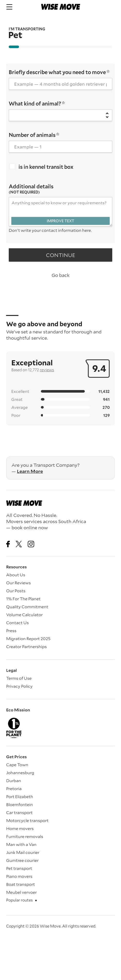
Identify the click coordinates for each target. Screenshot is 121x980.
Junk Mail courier (23, 852)
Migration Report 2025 (28, 638)
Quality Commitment (27, 607)
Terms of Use (19, 678)
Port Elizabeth (20, 796)
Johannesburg (20, 772)
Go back (61, 275)
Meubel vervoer (21, 892)
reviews (47, 370)
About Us (16, 575)
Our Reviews (18, 583)
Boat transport (21, 884)
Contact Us (17, 623)
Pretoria (14, 788)
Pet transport (19, 868)
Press (11, 630)
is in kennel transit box (42, 167)
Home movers (20, 828)
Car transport (19, 812)
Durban (14, 780)
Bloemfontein (20, 804)
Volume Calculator (24, 615)
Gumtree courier (22, 860)
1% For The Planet (23, 599)
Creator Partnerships (26, 646)
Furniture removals (25, 836)
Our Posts (16, 591)
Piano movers (19, 876)
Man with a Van (21, 844)
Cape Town (17, 765)
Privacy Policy (19, 686)
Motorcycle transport (27, 820)
